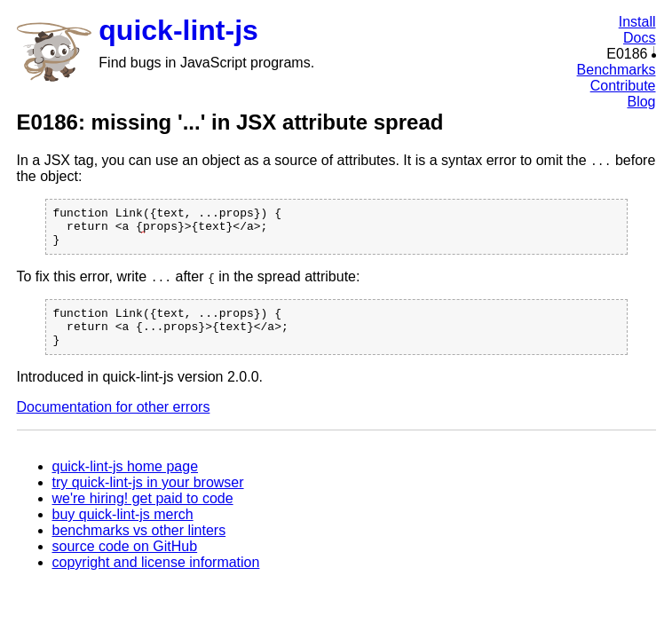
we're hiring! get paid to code (143, 514)
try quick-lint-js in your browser (148, 498)
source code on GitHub (125, 562)
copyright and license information (156, 578)
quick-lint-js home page (126, 482)
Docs (639, 38)
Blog (641, 102)
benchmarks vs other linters (139, 546)
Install (637, 22)
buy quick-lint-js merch (123, 530)
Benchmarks (617, 70)
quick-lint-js (178, 30)
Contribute (623, 86)
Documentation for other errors (114, 423)
